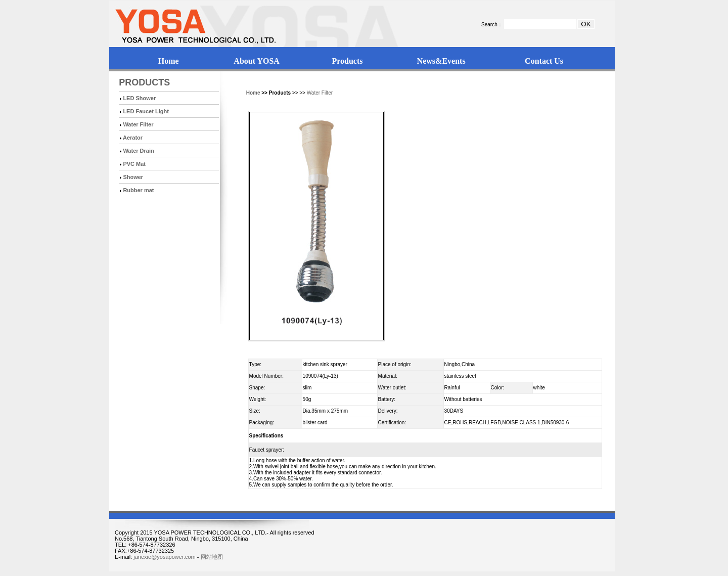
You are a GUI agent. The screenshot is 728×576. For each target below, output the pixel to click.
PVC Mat (134, 164)
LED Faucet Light (146, 111)
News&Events (441, 61)
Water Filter (138, 124)
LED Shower (139, 98)
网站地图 (212, 557)
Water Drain (138, 151)
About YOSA (257, 61)
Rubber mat (138, 190)
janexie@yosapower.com (164, 557)
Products (347, 61)
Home (169, 61)
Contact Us (544, 61)
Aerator (133, 138)
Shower (133, 177)
